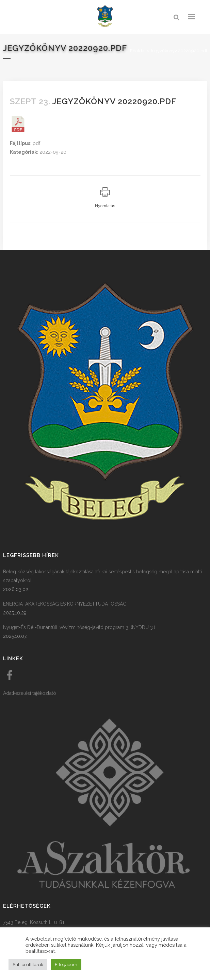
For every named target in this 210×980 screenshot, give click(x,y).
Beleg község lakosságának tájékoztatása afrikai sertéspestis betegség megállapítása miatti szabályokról (102, 576)
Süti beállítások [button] (28, 965)
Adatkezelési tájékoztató (30, 693)
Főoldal (138, 51)
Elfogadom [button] (66, 965)
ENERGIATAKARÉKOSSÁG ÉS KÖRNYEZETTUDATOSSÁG (65, 604)
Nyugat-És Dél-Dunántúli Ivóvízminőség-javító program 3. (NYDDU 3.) (79, 627)
